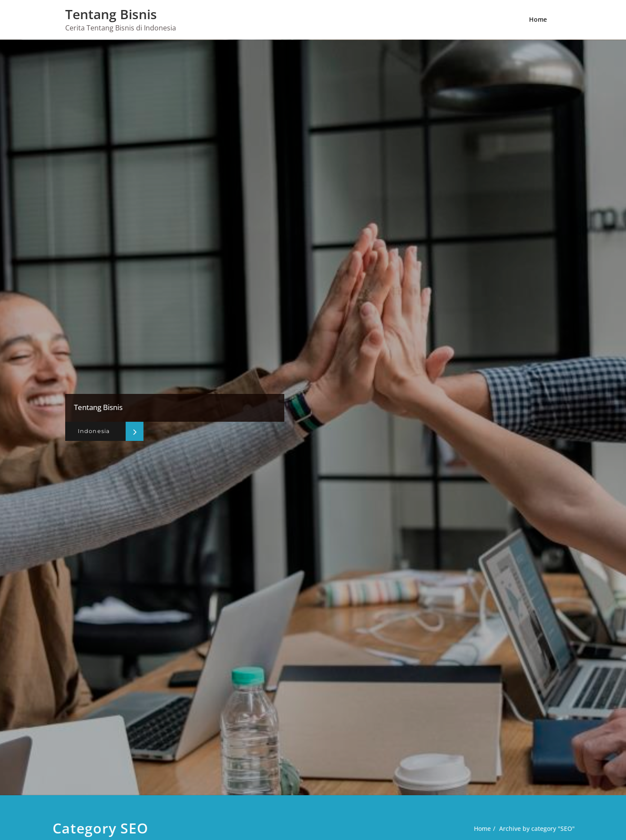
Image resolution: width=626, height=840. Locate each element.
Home (538, 19)
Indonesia (92, 431)
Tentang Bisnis (111, 14)
